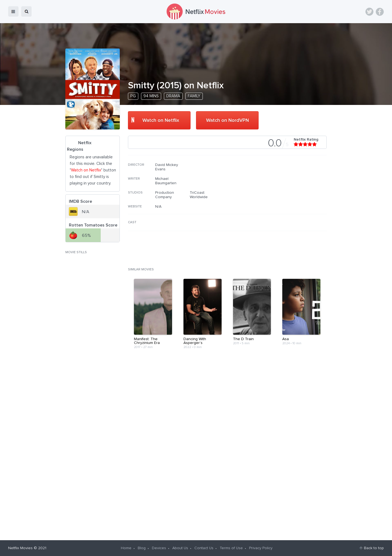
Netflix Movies (20, 548)
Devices (159, 548)
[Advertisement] (286, 198)
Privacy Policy (261, 548)
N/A (158, 207)
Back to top (374, 548)
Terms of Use (231, 548)
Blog (142, 548)
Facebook (380, 12)
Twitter (369, 12)
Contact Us (204, 548)
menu (13, 11)
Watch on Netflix (161, 120)
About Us (180, 548)
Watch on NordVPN (227, 120)
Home (126, 548)
